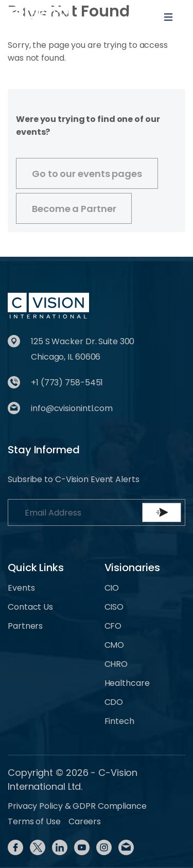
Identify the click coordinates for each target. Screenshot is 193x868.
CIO (112, 588)
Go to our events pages (87, 174)
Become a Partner (74, 209)
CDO (114, 702)
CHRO (116, 664)
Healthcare (127, 683)
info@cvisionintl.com (72, 408)
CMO (115, 645)
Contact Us (30, 607)
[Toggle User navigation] (135, 17)
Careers (85, 821)
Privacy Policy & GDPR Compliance (77, 806)
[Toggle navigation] (168, 17)
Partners (25, 626)
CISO (114, 607)
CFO (113, 626)
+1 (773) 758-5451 (67, 383)
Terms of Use (34, 821)
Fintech (119, 721)
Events (21, 588)
